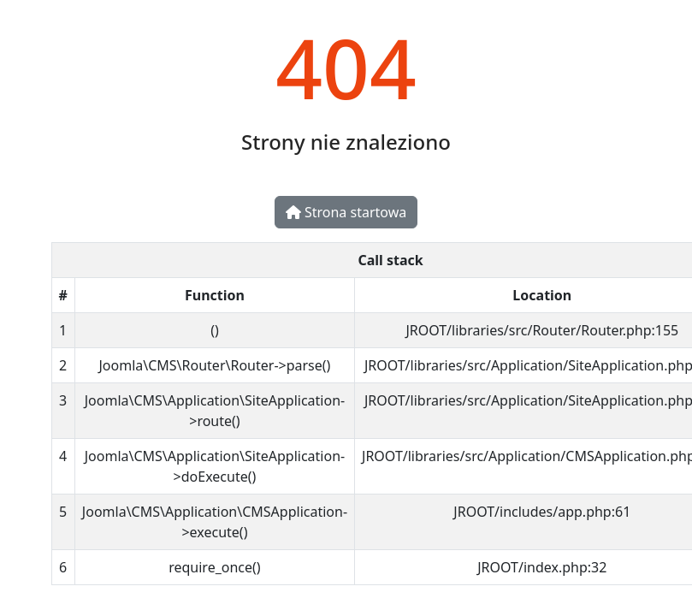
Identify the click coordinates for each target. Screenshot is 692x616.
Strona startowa (346, 212)
